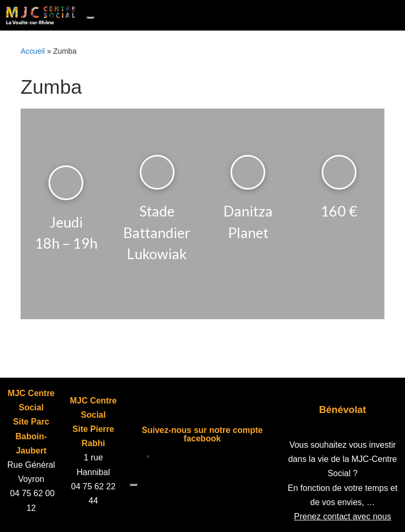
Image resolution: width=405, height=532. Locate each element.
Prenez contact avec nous (343, 516)
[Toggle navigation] (91, 18)
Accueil (33, 51)
